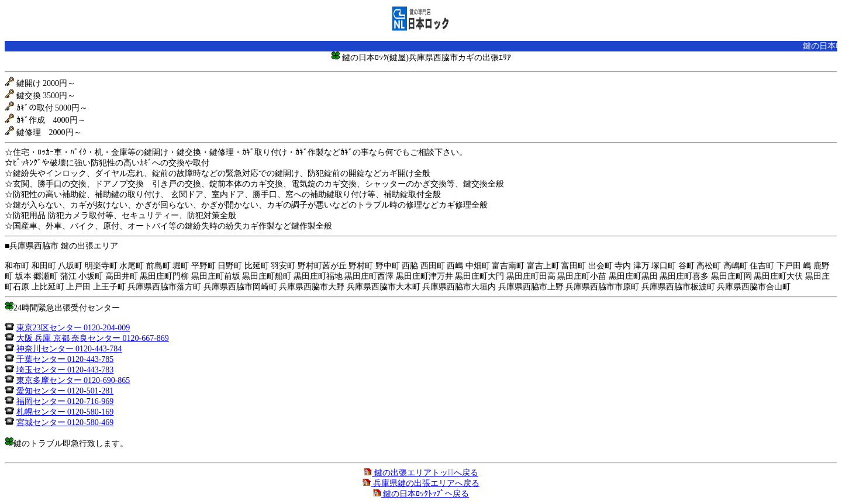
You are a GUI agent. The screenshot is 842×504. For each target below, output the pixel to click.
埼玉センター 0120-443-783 (65, 370)
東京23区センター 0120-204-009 (73, 328)
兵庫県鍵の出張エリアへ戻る (421, 483)
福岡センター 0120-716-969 (65, 401)
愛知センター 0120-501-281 (65, 391)
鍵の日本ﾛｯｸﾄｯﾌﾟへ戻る (421, 494)
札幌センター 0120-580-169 (65, 412)
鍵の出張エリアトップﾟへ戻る (421, 473)
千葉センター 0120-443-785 (65, 359)
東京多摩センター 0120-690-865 (73, 380)
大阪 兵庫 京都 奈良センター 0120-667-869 (93, 338)
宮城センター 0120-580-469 (65, 422)
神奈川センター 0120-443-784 (69, 349)
